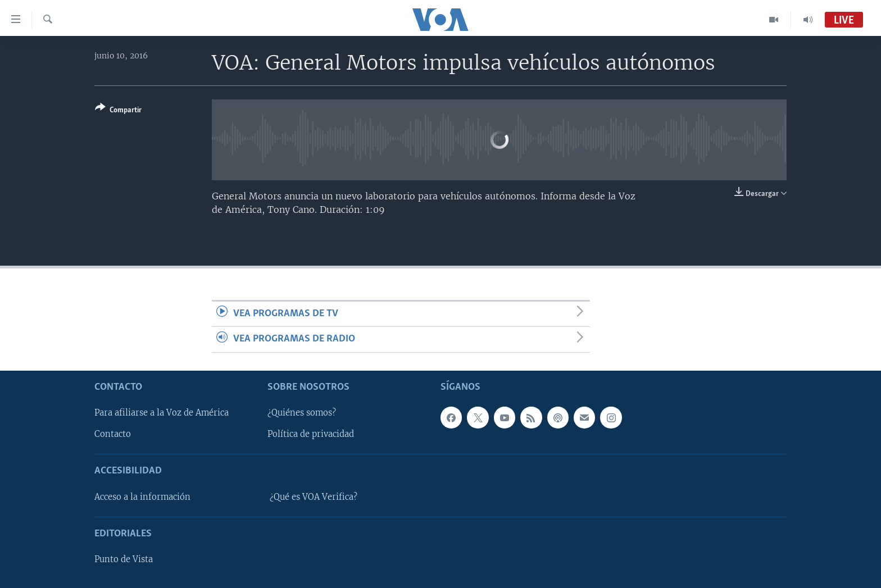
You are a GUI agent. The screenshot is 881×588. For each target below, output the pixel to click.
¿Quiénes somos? (302, 413)
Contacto (113, 434)
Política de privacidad (311, 434)
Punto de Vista (124, 559)
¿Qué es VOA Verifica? (314, 496)
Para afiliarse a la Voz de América (162, 413)
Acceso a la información (142, 496)
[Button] (118, 111)
